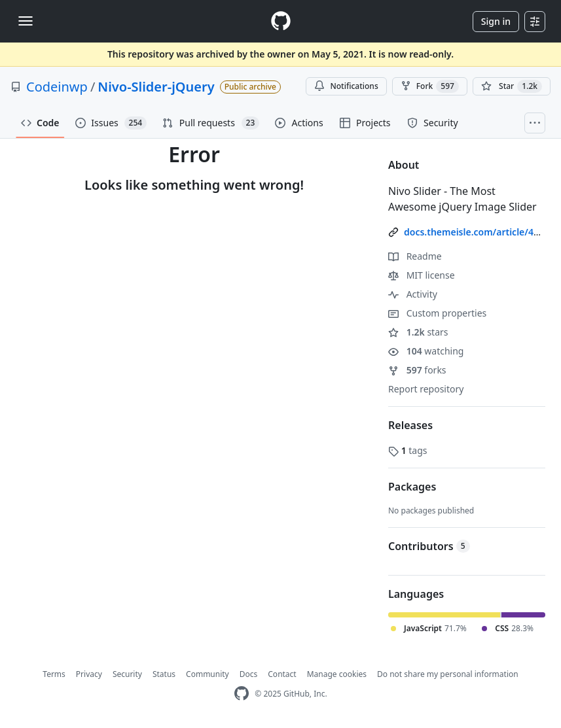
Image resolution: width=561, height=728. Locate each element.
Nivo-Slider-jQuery (156, 87)
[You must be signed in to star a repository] (512, 86)
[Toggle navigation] (26, 21)
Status (164, 674)
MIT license (422, 275)
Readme (415, 256)
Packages (412, 487)
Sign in (496, 21)
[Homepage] (281, 21)
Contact (282, 674)
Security (127, 674)
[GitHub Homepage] (242, 694)
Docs (249, 674)
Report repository (426, 389)
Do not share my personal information (448, 674)
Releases (410, 425)
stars (418, 332)
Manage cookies (337, 674)
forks (417, 370)
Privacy (89, 674)
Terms (54, 674)
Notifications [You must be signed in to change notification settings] (346, 86)
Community (208, 674)
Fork (430, 86)
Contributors (429, 546)
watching (426, 351)
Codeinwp (57, 87)
